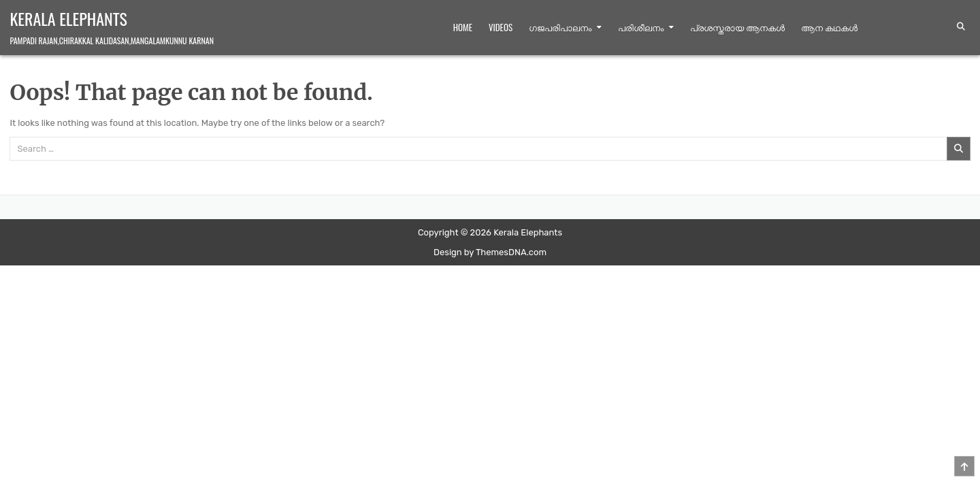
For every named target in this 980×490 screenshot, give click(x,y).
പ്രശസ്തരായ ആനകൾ (737, 27)
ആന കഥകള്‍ (829, 27)
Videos (501, 27)
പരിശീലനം (641, 27)
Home (463, 27)
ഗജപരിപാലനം (560, 27)
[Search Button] (961, 27)
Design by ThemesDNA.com (490, 252)
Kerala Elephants (68, 18)
